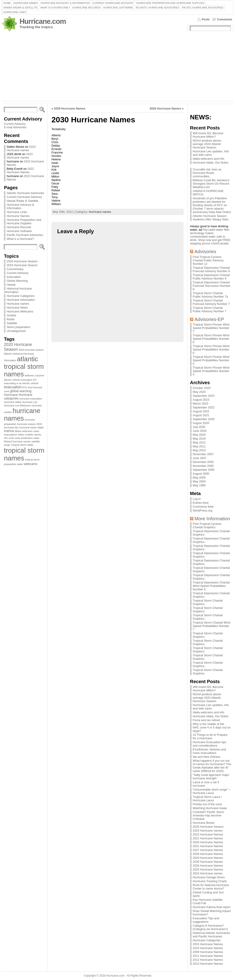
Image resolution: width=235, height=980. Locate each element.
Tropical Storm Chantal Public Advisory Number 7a (210, 295)
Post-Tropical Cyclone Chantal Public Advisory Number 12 (208, 260)
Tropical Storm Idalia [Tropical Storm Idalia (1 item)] (22, 445)
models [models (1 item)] (29, 435)
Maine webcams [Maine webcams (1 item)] (24, 431)
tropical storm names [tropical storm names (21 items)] (24, 454)
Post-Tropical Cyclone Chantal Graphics (207, 526)
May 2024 (199, 392)
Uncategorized (16, 331)
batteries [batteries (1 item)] (29, 375)
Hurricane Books (204, 823)
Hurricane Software (19, 231)
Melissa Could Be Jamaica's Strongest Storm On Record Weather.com (211, 184)
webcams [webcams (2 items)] (31, 464)
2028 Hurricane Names (208, 854)
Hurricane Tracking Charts (210, 881)
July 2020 (199, 427)
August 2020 (201, 423)
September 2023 (204, 396)
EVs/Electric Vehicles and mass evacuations (209, 751)
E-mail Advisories (15, 127)
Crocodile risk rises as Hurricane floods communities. (207, 173)
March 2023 (201, 404)
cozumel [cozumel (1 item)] (39, 375)
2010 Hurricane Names (208, 948)
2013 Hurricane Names (208, 964)
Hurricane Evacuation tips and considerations (210, 744)
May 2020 (199, 435)
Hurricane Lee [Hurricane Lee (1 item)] (29, 402)
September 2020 (204, 419)
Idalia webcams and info (208, 159)
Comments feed (203, 507)
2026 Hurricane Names (165, 108)
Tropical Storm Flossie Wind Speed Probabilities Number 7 (211, 328)
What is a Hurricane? (20, 239)
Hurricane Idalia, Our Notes (211, 163)
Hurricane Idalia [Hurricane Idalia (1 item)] (13, 402)
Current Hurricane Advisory (24, 197)
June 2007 (200, 458)
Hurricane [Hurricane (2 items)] (11, 395)
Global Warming (17, 281)
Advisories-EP (209, 319)
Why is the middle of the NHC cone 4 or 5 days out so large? (212, 727)
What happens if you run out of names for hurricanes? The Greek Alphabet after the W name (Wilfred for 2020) (212, 766)
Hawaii (11, 285)
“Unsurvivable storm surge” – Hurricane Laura (212, 791)
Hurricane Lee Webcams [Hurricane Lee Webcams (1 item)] (17, 405)
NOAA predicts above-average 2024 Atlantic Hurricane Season (207, 144)
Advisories (205, 251)
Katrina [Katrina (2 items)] (9, 431)
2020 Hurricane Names (208, 842)
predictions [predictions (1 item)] (27, 438)
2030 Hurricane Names (208, 862)
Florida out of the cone (207, 804)
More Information (212, 519)
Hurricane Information (21, 300)
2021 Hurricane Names (208, 838)
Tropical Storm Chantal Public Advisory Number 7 (210, 309)
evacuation (14, 277)
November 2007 (203, 454)
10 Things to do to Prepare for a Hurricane (210, 736)
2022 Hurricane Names (20, 170)
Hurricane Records (19, 227)
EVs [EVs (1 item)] (25, 387)
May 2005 (199, 478)
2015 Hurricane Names (208, 944)
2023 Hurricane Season (22, 265)
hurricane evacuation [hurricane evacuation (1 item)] (31, 399)
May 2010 (199, 450)
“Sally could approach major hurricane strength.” (211, 777)
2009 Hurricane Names (208, 952)
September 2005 (204, 470)
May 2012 (199, 442)
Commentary (15, 269)
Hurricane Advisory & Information (20, 206)
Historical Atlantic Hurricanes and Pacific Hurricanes (211, 935)
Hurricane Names (18, 216)
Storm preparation (18, 327)
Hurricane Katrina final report (212, 907)
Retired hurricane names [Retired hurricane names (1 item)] (17, 441)
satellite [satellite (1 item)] (36, 441)
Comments (225, 19)
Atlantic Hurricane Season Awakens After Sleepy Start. (211, 218)
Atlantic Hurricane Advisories (25, 193)
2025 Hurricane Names (208, 869)
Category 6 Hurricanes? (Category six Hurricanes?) (210, 927)
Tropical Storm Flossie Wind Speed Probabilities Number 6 (211, 339)
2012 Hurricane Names (208, 960)
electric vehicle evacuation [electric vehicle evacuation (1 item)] (18, 380)
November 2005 (203, 466)
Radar (11, 319)
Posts (206, 19)
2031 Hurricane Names (208, 846)
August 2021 (201, 415)
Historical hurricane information (18, 290)
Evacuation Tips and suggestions (206, 920)
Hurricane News (17, 308)
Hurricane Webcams (20, 311)
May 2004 (199, 481)
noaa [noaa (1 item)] (17, 438)
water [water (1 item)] (20, 464)
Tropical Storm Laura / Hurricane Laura (207, 799)
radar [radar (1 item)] (36, 438)
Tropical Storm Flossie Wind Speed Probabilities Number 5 (211, 360)
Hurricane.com (43, 21)
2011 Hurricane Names (208, 956)
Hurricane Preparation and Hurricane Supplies (24, 222)
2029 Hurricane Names (70, 108)
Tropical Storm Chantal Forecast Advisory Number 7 (211, 302)
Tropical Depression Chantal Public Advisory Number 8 (211, 277)
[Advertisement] (117, 67)
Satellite (12, 323)
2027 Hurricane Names (208, 850)
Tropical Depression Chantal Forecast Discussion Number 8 (212, 286)
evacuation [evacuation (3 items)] (13, 387)
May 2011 (199, 446)
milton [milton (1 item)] (21, 435)
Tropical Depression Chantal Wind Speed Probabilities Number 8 (211, 586)
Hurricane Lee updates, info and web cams (211, 153)
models (11, 315)
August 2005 (201, 474)
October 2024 (202, 388)
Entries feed (201, 503)
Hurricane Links (17, 212)
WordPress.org (203, 511)
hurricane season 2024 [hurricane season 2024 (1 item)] (30, 424)
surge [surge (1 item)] (7, 445)
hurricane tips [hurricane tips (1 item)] (11, 427)
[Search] (21, 110)
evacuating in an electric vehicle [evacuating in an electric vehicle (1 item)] (21, 383)
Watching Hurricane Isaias (210, 808)
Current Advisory (15, 124)
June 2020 (200, 431)
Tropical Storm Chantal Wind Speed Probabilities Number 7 (211, 626)
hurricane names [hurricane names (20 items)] (22, 415)
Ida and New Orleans (207, 757)
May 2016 (199, 439)
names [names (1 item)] (37, 435)
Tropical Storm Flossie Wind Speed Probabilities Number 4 (211, 371)
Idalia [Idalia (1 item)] (41, 427)
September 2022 (204, 407)
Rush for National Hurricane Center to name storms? (211, 887)
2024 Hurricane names (208, 873)
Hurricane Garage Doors (209, 877)
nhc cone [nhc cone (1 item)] (9, 438)
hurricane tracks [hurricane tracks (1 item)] (28, 427)
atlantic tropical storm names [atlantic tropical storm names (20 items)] (24, 367)
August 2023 (201, 400)
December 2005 (203, 462)
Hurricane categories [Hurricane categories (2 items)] (18, 397)
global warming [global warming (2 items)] (21, 391)
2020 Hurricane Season (22, 261)
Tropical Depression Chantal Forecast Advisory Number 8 (211, 269)
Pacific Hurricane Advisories (25, 235)
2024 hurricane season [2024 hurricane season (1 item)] (31, 350)
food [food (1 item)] (30, 387)
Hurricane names (18, 304)
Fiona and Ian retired (206, 720)
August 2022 (201, 411)
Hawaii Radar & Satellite (22, 201)
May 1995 (199, 485)
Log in (197, 499)
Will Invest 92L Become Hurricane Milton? (208, 135)
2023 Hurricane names (21, 148)
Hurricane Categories (21, 296)
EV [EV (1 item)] (35, 380)
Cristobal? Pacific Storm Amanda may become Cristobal (208, 815)
